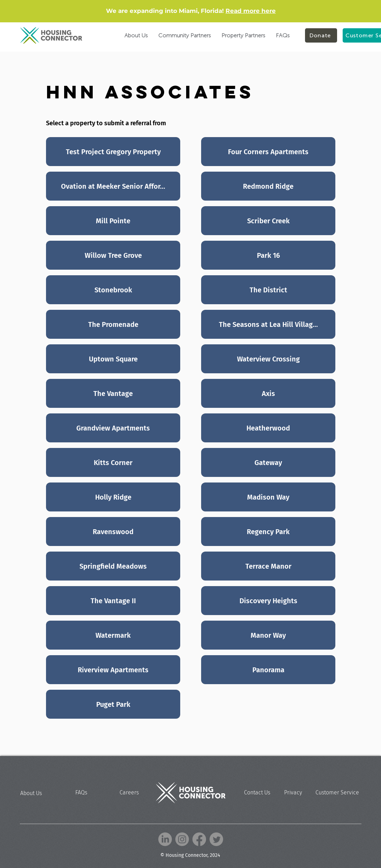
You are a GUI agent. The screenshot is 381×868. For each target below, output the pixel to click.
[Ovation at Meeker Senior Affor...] (113, 186)
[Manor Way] (268, 635)
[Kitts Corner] (113, 462)
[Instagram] (182, 839)
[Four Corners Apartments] (268, 152)
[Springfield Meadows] (113, 566)
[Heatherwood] (268, 428)
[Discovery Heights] (268, 601)
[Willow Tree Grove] (113, 255)
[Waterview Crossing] (268, 359)
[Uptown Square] (113, 359)
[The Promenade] (113, 324)
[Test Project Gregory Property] (113, 152)
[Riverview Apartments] (113, 670)
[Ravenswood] (113, 532)
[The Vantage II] (113, 601)
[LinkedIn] (165, 839)
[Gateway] (268, 462)
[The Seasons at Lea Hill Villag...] (268, 324)
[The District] (268, 290)
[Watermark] (113, 635)
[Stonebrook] (113, 290)
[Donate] (321, 35)
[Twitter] (216, 839)
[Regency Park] (268, 532)
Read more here (251, 11)
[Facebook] (199, 839)
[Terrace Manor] (268, 566)
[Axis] (268, 393)
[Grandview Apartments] (113, 428)
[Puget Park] (113, 704)
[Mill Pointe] (113, 221)
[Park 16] (268, 255)
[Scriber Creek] (268, 221)
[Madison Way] (268, 497)
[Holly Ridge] (113, 497)
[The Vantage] (113, 393)
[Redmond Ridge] (268, 186)
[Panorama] (268, 670)
